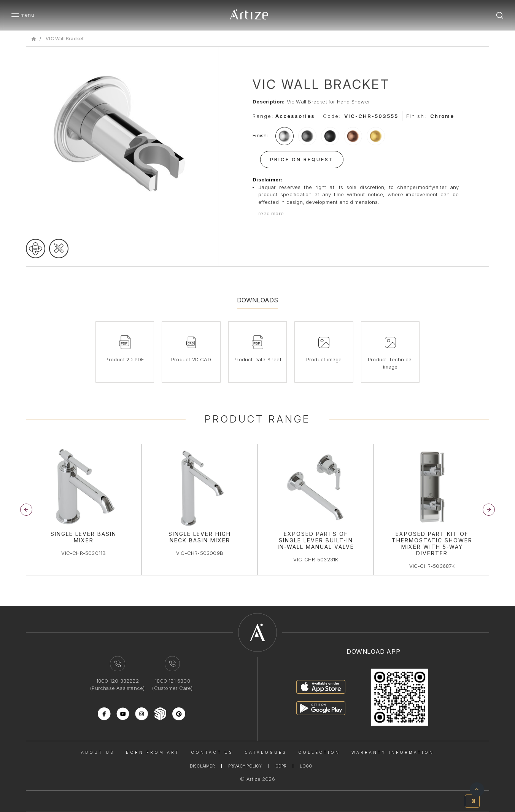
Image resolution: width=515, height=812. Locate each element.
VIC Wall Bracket (65, 39)
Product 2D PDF (125, 359)
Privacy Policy (245, 766)
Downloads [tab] (258, 300)
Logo (306, 766)
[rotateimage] (36, 249)
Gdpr (281, 766)
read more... (273, 213)
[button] (489, 510)
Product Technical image (390, 363)
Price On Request (302, 159)
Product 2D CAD (191, 359)
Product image (324, 359)
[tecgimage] (59, 249)
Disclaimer (202, 766)
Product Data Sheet (257, 359)
